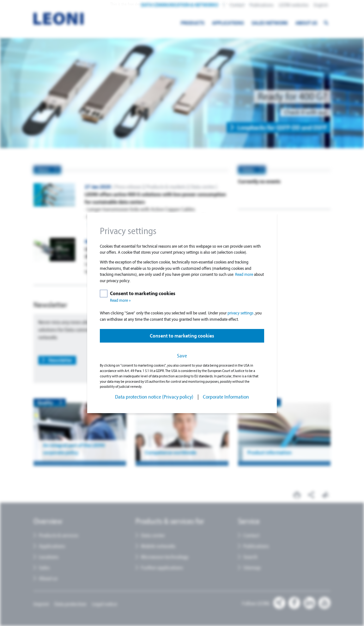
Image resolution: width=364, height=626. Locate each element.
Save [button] (182, 356)
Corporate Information (226, 397)
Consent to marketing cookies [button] (182, 336)
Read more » (120, 300)
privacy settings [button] (241, 313)
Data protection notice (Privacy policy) (154, 397)
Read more (245, 274)
